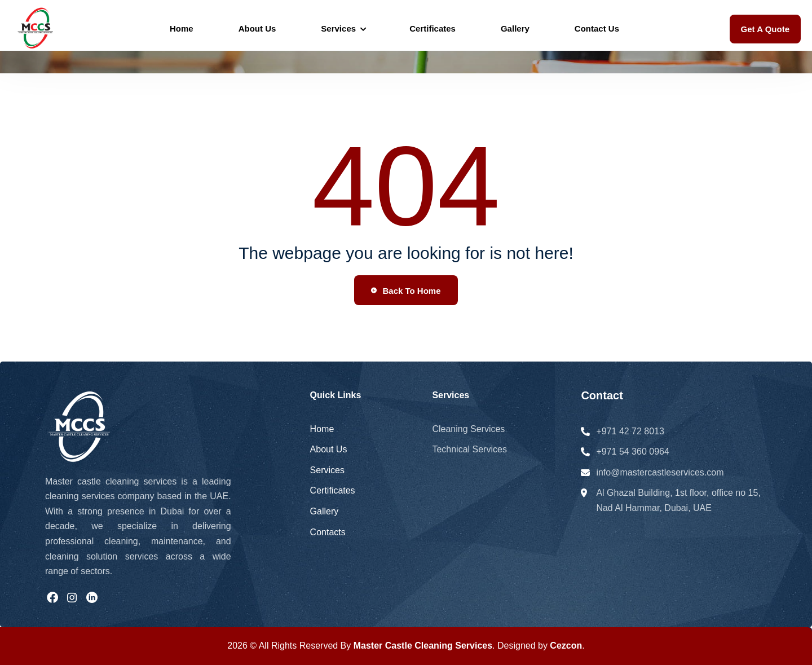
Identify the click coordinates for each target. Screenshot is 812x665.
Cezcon (566, 646)
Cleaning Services (468, 429)
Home (182, 28)
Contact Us (597, 28)
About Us (257, 28)
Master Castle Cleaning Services (423, 646)
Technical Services (469, 449)
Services (338, 28)
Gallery (515, 28)
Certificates (433, 28)
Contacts (328, 532)
